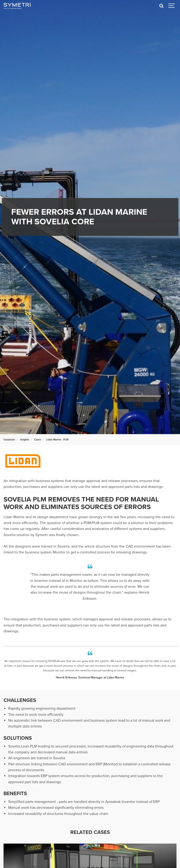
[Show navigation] (172, 6)
